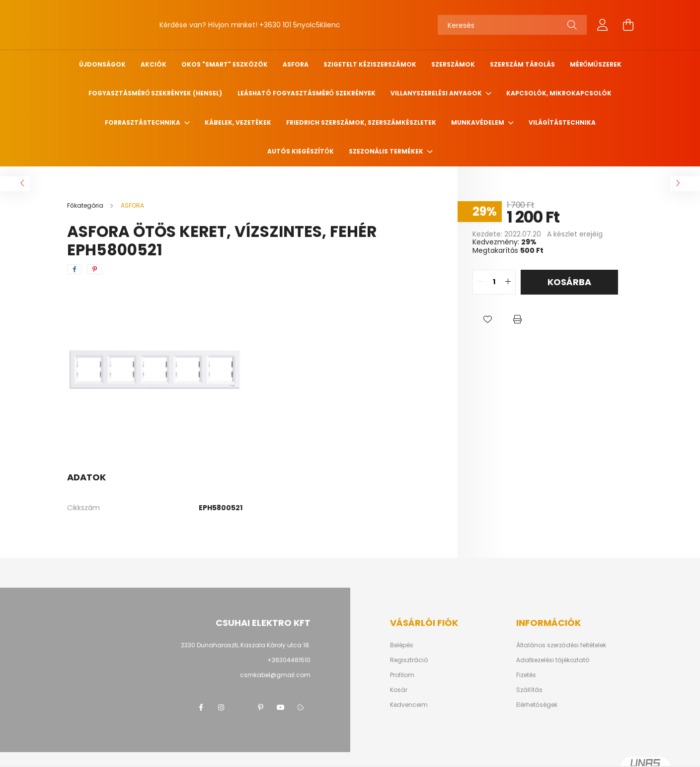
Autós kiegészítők (300, 151)
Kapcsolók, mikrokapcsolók (559, 93)
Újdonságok (102, 64)
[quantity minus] (480, 282)
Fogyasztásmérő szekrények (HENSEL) (155, 93)
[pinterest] (95, 269)
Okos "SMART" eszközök (225, 64)
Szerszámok (453, 64)
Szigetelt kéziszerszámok (370, 64)
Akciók (154, 64)
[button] (487, 319)
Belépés (402, 645)
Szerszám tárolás (522, 64)
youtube (281, 707)
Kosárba (569, 282)
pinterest (261, 707)
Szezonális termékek (387, 151)
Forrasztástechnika (143, 122)
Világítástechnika (562, 122)
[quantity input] (494, 282)
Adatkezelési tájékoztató (553, 660)
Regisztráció (409, 660)
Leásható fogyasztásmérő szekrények (307, 93)
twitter (241, 707)
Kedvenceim (409, 705)
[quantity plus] (508, 282)
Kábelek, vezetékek (238, 122)
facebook (201, 707)
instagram (221, 707)
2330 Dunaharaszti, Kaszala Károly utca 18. (246, 645)
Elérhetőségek (537, 705)
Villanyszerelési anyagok (437, 93)
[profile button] (603, 25)
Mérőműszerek (596, 64)
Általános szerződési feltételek (561, 645)
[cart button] (628, 25)
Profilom (402, 675)
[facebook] (75, 269)
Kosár (399, 690)
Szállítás (529, 690)
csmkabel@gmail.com (275, 675)
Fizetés (526, 675)
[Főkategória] (86, 205)
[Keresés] (512, 25)
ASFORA (296, 64)
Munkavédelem (478, 122)
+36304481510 (289, 660)
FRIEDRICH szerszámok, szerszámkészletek (361, 122)
